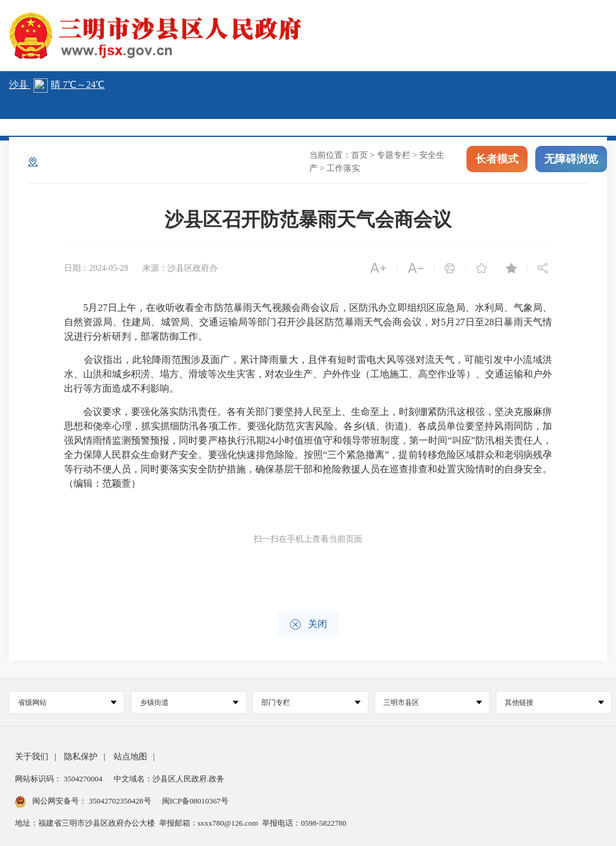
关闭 (308, 624)
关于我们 (32, 757)
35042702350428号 (120, 801)
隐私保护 (81, 757)
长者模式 (497, 160)
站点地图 (130, 757)
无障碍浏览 (571, 160)
